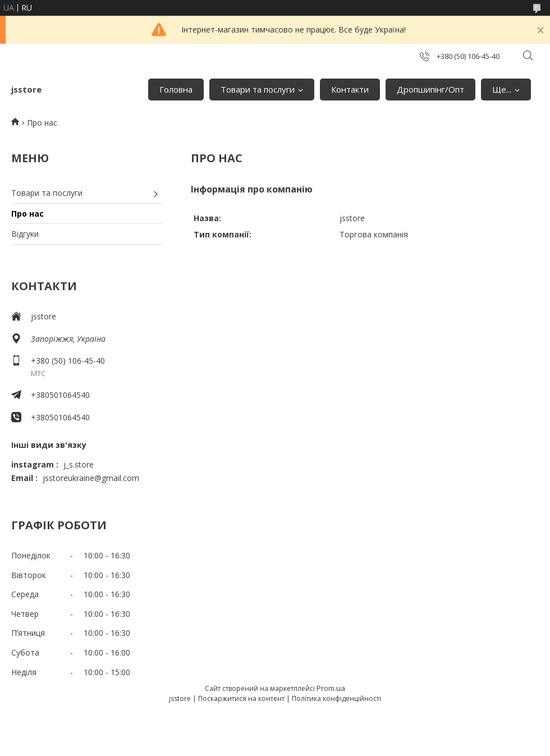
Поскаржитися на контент (241, 698)
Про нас (27, 214)
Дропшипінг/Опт (430, 89)
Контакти (350, 89)
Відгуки (25, 234)
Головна (176, 89)
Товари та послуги (258, 89)
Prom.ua (331, 688)
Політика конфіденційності (336, 698)
